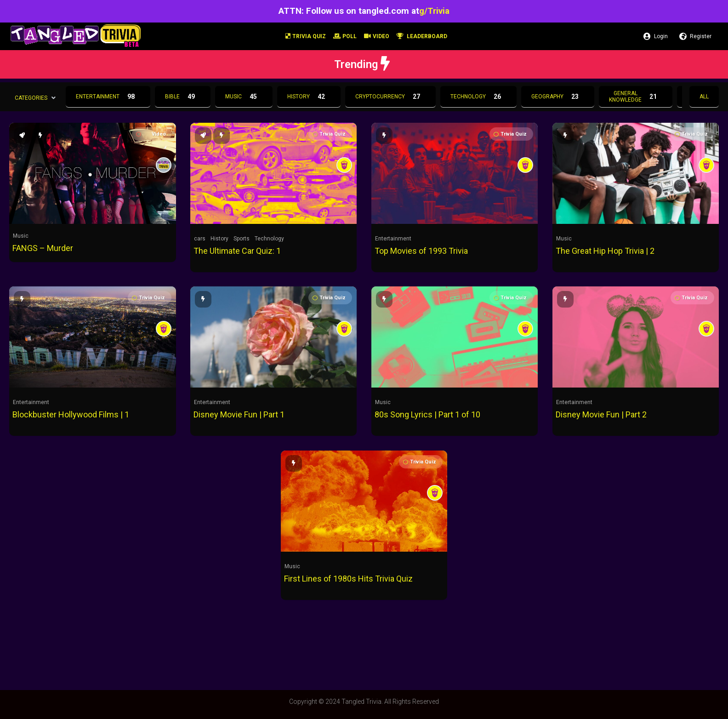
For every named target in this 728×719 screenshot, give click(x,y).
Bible (183, 97)
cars (200, 239)
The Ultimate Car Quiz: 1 (237, 251)
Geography (558, 97)
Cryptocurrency (390, 97)
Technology (478, 97)
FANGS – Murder (43, 248)
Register (695, 36)
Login (656, 36)
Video (377, 36)
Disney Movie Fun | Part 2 (601, 414)
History (309, 97)
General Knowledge (636, 97)
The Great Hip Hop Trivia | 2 (605, 251)
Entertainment (108, 97)
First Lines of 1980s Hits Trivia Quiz (348, 579)
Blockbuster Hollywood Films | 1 (71, 414)
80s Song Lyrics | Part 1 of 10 (427, 414)
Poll (345, 36)
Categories (31, 97)
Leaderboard (422, 36)
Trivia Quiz (306, 36)
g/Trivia (434, 11)
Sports (242, 239)
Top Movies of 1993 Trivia (421, 251)
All (704, 97)
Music (244, 97)
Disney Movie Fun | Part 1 (239, 414)
